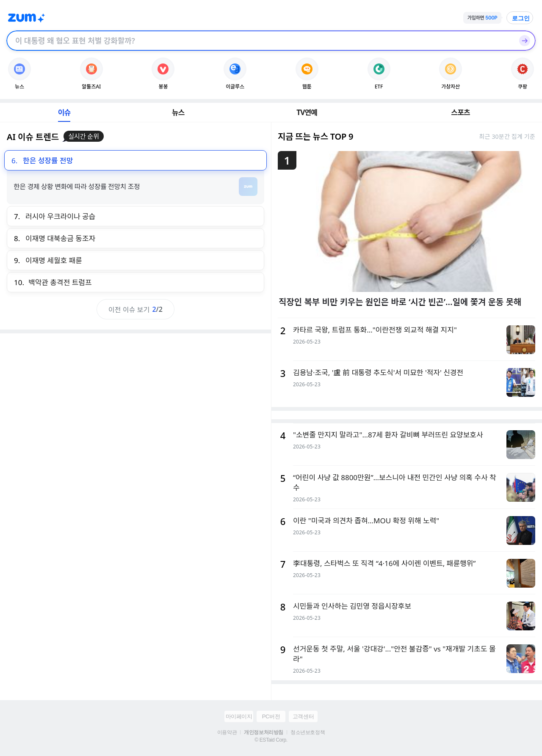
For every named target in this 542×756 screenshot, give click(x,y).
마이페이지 (239, 716)
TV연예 (307, 112)
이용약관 (227, 732)
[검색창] (260, 41)
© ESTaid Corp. (271, 740)
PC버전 (271, 716)
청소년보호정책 (308, 732)
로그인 (521, 18)
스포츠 (460, 112)
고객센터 (303, 716)
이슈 (64, 112)
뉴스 (178, 112)
